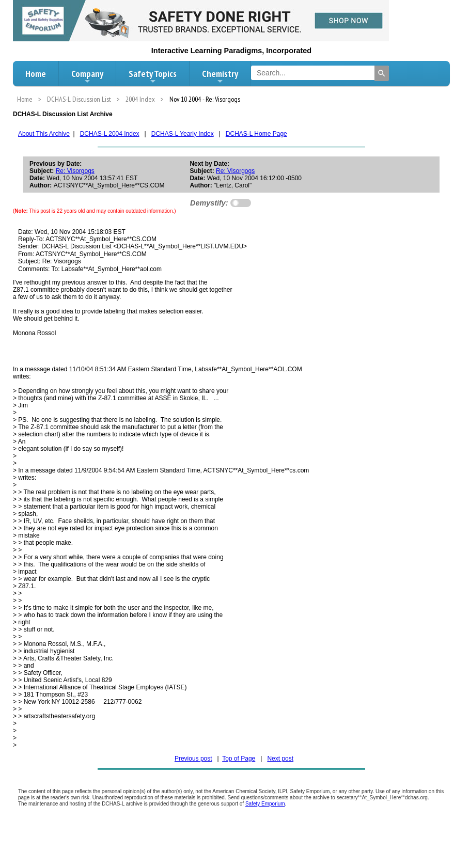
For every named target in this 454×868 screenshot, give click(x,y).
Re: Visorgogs (75, 171)
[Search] (382, 73)
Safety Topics (153, 76)
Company (87, 76)
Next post (280, 759)
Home (36, 74)
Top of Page (239, 759)
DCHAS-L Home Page (256, 134)
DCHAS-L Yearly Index (183, 134)
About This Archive (44, 134)
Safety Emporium (265, 804)
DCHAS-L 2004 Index (110, 134)
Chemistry (220, 76)
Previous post (193, 759)
